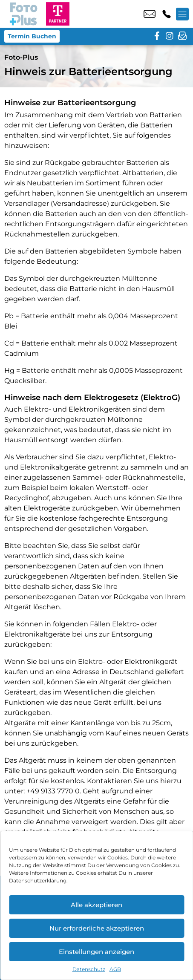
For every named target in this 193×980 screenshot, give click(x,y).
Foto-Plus (21, 57)
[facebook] (157, 36)
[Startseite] (23, 14)
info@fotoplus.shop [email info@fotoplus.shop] (150, 14)
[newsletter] (182, 36)
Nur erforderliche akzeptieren (97, 928)
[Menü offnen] (182, 14)
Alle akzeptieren (96, 905)
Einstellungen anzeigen (96, 952)
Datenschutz (89, 969)
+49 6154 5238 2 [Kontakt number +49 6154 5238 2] (167, 14)
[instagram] (170, 36)
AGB (115, 969)
